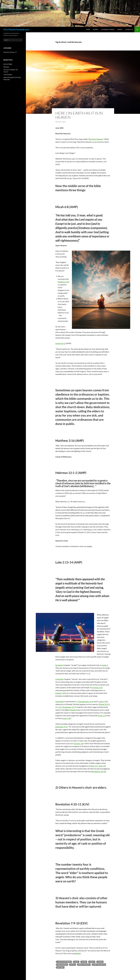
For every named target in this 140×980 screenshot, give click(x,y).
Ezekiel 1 (59, 693)
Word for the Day (9, 52)
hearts (92, 962)
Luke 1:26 (67, 718)
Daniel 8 (73, 710)
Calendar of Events (108, 29)
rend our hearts (84, 965)
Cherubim (59, 679)
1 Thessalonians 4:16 (85, 701)
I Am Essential (8, 75)
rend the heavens (99, 965)
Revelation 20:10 (99, 771)
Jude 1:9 (102, 701)
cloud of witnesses (64, 962)
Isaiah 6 (105, 665)
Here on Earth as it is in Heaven (79, 115)
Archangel (59, 701)
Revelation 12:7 (69, 707)
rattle (73, 965)
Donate (95, 29)
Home (88, 29)
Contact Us (129, 29)
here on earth (62, 965)
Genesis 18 (79, 743)
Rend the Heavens (96, 139)
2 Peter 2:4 (93, 766)
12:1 (60, 707)
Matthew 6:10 (63, 282)
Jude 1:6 (102, 766)
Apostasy (6, 67)
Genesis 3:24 (97, 687)
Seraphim (59, 665)
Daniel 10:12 (60, 343)
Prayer (120, 29)
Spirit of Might (8, 64)
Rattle (78, 953)
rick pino (60, 967)
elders (84, 962)
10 (67, 693)
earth (76, 962)
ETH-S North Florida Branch (16, 30)
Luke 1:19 (102, 715)
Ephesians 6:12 (61, 727)
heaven (100, 962)
